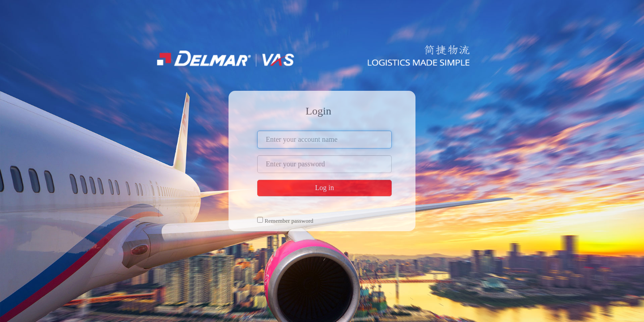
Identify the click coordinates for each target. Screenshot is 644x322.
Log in (324, 188)
